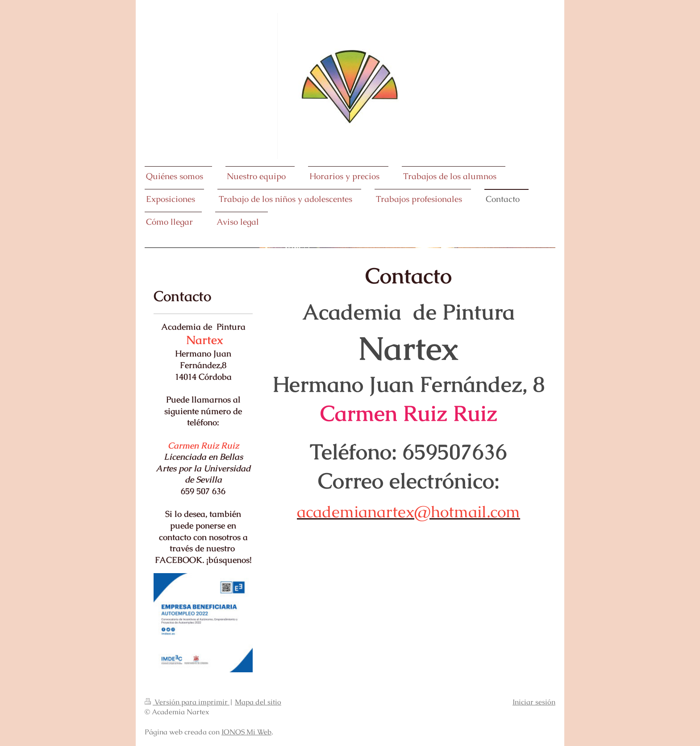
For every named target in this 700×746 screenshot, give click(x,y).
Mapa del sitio (258, 702)
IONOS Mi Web (246, 732)
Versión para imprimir (187, 702)
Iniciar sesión (534, 702)
